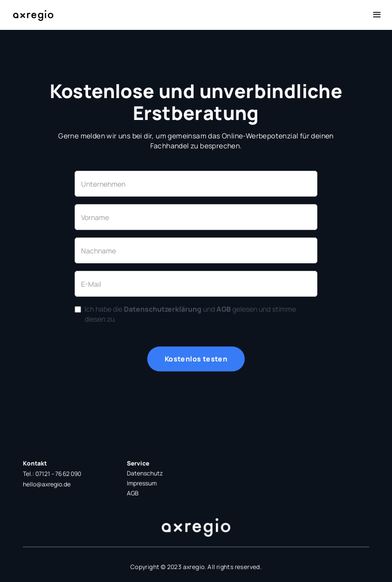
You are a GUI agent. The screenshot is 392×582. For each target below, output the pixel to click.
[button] (377, 15)
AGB (133, 493)
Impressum (142, 483)
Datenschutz (145, 473)
